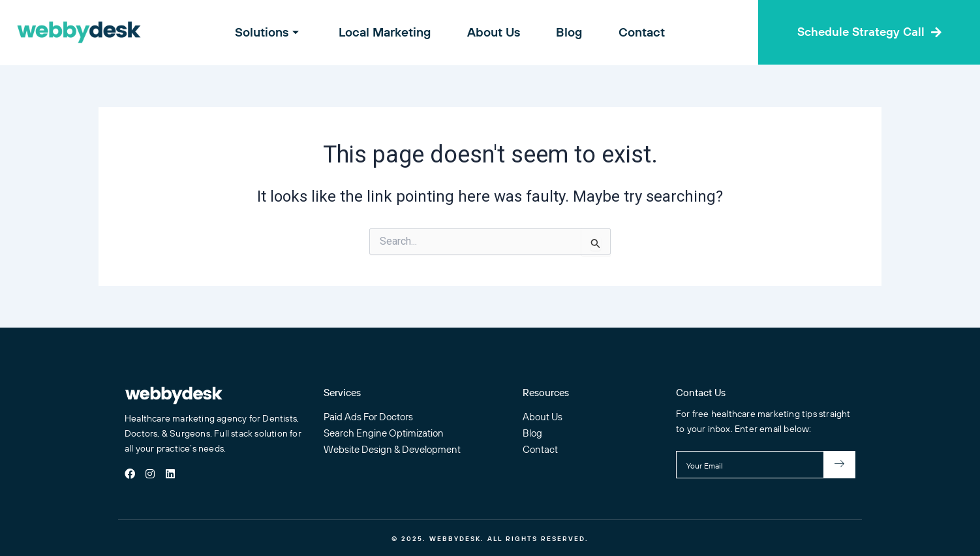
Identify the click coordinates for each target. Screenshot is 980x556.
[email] (750, 465)
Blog (566, 32)
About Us (494, 32)
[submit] (840, 465)
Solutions (276, 32)
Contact (635, 32)
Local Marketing (389, 32)
